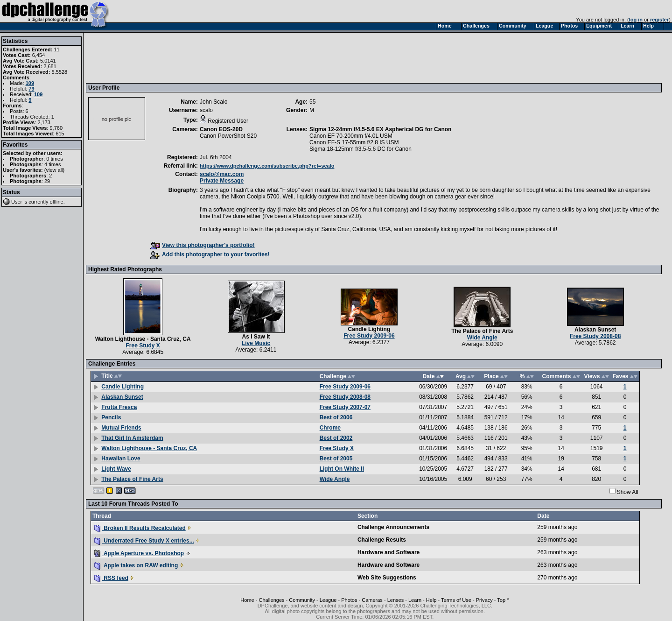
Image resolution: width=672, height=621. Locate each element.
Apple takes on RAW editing (136, 565)
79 (31, 89)
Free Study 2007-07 (345, 407)
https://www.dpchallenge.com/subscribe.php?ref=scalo (267, 166)
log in (636, 20)
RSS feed (111, 578)
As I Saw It (256, 337)
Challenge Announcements (393, 527)
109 (30, 83)
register (659, 20)
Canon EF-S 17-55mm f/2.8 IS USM (354, 142)
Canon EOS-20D (221, 129)
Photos (349, 600)
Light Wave (116, 469)
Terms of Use (456, 600)
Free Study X (143, 346)
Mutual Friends (121, 428)
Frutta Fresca (119, 407)
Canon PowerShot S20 (228, 136)
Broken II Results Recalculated (140, 528)
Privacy (484, 600)
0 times (54, 159)
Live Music (256, 343)
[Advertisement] (258, 57)
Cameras (372, 600)
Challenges (271, 600)
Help (431, 600)
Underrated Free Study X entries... (144, 541)
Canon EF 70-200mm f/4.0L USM (351, 136)
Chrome (330, 428)
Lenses (395, 600)
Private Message (222, 181)
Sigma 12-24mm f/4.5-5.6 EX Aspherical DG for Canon (380, 129)
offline (57, 202)
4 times (52, 164)
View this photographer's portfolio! (203, 245)
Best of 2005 (336, 459)
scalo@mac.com (222, 174)
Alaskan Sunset (595, 330)
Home (247, 600)
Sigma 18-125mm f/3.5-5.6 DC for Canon (360, 149)
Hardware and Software (388, 552)
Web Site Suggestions (387, 578)
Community (302, 600)
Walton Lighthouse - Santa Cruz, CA (143, 339)
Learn (415, 600)
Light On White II (342, 469)
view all (55, 170)
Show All (628, 492)
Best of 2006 (336, 417)
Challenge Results (382, 540)
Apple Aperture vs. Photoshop (139, 553)
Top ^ (503, 600)
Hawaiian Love (121, 459)
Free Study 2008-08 (595, 336)
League (328, 600)
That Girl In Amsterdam (132, 438)
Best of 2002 (336, 438)
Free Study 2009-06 (369, 336)
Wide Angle (482, 338)
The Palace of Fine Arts (482, 331)
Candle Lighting (369, 329)
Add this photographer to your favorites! (210, 254)
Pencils (111, 417)
